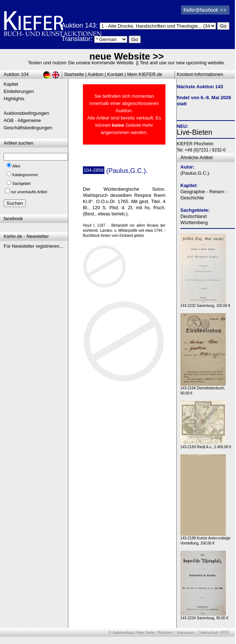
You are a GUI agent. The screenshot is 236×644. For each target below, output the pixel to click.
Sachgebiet (21, 184)
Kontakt (115, 74)
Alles (16, 166)
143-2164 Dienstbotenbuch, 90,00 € (203, 389)
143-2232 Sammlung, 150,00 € (205, 304)
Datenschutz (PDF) (214, 633)
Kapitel (11, 84)
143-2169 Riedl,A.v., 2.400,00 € (206, 445)
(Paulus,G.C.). (195, 173)
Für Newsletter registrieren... (33, 246)
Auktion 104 (16, 74)
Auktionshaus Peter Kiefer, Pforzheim (143, 633)
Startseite (74, 74)
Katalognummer (25, 175)
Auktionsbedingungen (26, 113)
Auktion (95, 74)
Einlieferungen (19, 91)
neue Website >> (127, 56)
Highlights (14, 99)
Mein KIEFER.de (145, 74)
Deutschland (193, 216)
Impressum (186, 633)
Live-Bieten (195, 132)
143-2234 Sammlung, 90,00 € (204, 616)
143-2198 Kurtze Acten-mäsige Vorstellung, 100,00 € (205, 539)
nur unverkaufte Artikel (29, 192)
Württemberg (194, 222)
